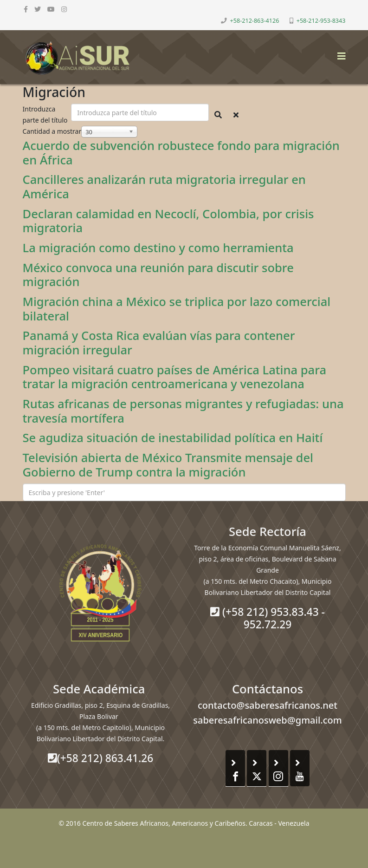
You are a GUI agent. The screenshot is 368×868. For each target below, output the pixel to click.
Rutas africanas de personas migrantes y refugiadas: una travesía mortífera (183, 411)
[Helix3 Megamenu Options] (339, 53)
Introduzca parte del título (46, 114)
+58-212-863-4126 (255, 21)
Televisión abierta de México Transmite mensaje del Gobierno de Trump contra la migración (168, 465)
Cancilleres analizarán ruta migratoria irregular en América (164, 186)
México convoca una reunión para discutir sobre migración (158, 275)
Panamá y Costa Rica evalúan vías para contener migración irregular (159, 343)
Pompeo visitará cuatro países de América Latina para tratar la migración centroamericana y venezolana (175, 377)
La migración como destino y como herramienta (158, 248)
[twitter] (38, 9)
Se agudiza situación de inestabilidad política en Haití (173, 437)
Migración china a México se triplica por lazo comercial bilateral (177, 309)
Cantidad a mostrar (52, 131)
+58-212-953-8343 (321, 21)
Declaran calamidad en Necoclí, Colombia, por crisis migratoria (168, 221)
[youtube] (51, 9)
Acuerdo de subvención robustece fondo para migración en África (181, 153)
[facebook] (26, 9)
